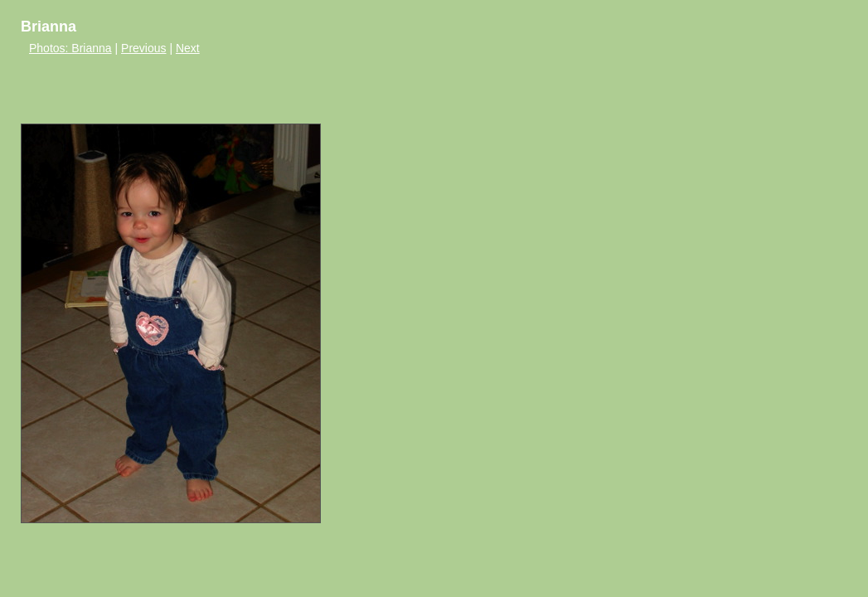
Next (188, 48)
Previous (143, 48)
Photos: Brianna (70, 48)
